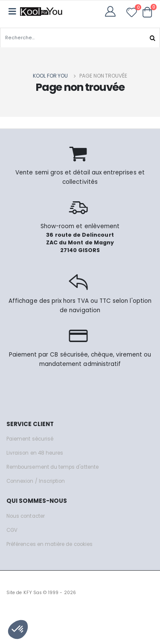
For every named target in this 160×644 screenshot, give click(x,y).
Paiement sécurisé (30, 439)
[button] (147, 12)
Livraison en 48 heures (35, 453)
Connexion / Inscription (36, 481)
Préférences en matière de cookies (49, 544)
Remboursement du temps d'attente (52, 467)
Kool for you (50, 76)
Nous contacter (26, 516)
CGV (12, 530)
